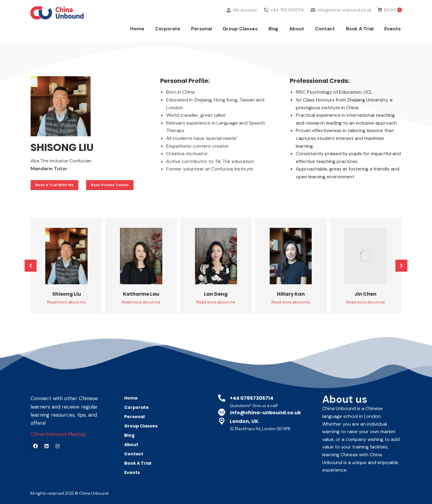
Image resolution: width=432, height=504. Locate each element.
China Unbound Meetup (58, 434)
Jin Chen (365, 294)
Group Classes (141, 426)
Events (132, 472)
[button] (31, 266)
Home (131, 398)
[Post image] (66, 256)
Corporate (138, 407)
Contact (134, 454)
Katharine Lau (141, 294)
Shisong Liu (67, 294)
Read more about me (66, 302)
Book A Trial (138, 463)
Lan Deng (216, 294)
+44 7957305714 (284, 21)
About (131, 445)
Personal (136, 417)
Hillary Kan (291, 294)
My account (241, 21)
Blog (129, 435)
